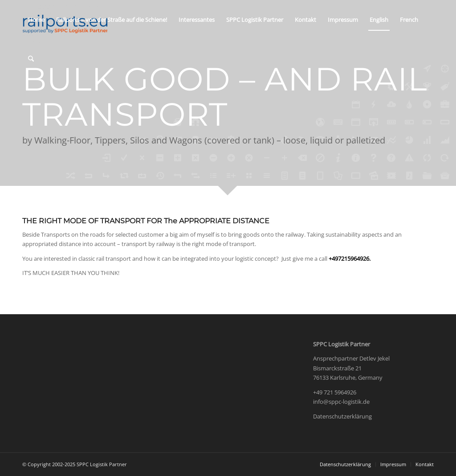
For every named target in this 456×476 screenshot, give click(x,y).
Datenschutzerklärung (342, 416)
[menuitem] (36, 20)
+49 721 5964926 (335, 392)
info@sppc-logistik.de (341, 402)
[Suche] (31, 59)
